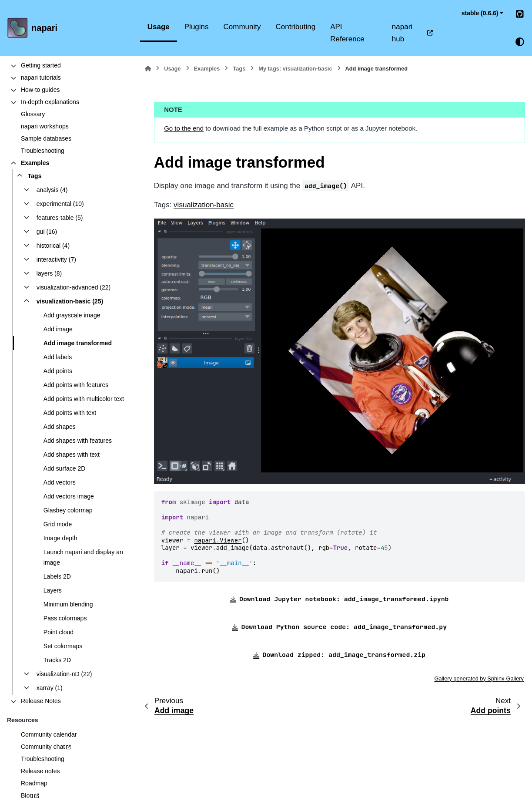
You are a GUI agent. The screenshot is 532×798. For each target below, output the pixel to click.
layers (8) (49, 273)
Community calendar (49, 734)
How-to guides (40, 90)
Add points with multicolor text (84, 399)
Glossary (33, 114)
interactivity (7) (56, 259)
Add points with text (70, 413)
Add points (58, 371)
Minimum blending (68, 604)
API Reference (347, 33)
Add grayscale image (72, 315)
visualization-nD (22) (64, 674)
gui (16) (47, 232)
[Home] (148, 69)
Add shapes (60, 427)
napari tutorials (41, 77)
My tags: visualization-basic (295, 69)
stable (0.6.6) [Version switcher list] (480, 13)
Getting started (41, 65)
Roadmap (34, 783)
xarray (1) (50, 688)
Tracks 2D (57, 660)
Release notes (40, 771)
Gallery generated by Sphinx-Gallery (479, 678)
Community (242, 27)
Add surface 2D (65, 468)
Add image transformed (78, 343)
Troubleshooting (43, 151)
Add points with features (76, 385)
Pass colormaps (65, 618)
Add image (58, 329)
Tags (35, 176)
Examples (35, 163)
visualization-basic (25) (70, 301)
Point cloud (59, 632)
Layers (53, 590)
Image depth (60, 538)
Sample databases (46, 138)
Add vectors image (69, 496)
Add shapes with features (78, 441)
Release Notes (41, 701)
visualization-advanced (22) (74, 287)
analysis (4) (52, 190)
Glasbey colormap (68, 510)
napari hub (402, 33)
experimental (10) (60, 204)
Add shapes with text (72, 455)
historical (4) (53, 246)
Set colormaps (63, 646)
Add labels (58, 357)
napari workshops (45, 126)
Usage (159, 27)
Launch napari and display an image (83, 557)
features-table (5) (60, 218)
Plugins (197, 27)
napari (44, 28)
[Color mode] (520, 42)
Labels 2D (57, 576)
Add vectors (60, 482)
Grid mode (58, 524)
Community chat (43, 747)
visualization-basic (204, 205)
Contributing (296, 27)
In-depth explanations (50, 102)
